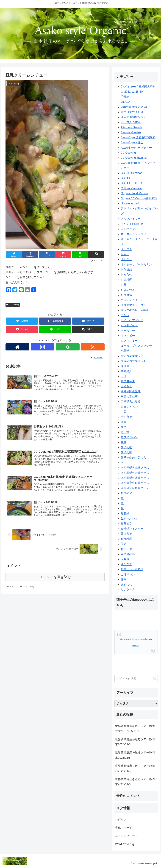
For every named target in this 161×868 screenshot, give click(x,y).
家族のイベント (131, 407)
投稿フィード (124, 828)
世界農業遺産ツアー (133, 356)
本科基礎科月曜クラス (135, 473)
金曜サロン (128, 574)
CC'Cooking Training (134, 158)
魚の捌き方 (128, 590)
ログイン (121, 820)
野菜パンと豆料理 (132, 569)
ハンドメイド (129, 325)
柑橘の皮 (126, 493)
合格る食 (126, 386)
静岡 (124, 580)
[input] (136, 679)
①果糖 (125, 97)
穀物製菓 (126, 534)
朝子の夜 (126, 447)
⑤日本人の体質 (131, 122)
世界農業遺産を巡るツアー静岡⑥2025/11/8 (135, 755)
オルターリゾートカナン (136, 264)
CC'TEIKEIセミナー (133, 183)
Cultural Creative (131, 188)
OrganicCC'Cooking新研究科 (139, 198)
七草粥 (125, 351)
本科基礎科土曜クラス (135, 468)
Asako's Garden (131, 132)
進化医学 (126, 564)
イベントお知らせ (132, 224)
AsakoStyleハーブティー (136, 148)
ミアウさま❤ (129, 341)
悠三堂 (125, 432)
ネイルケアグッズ (132, 320)
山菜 (124, 412)
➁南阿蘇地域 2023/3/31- (136, 107)
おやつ (125, 254)
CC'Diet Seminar (131, 173)
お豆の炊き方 (129, 290)
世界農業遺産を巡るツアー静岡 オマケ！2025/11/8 (136, 729)
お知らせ (126, 275)
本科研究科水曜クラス (135, 488)
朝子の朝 (126, 452)
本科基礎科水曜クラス (135, 478)
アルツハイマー (131, 219)
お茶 (124, 285)
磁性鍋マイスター (132, 529)
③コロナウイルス (132, 112)
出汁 (124, 376)
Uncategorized (130, 203)
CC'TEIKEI (128, 178)
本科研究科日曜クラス (135, 483)
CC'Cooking (13, 304)
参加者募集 (128, 381)
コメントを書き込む (55, 578)
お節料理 (126, 280)
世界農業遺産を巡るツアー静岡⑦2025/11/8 (135, 742)
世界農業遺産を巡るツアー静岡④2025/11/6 (135, 782)
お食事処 (126, 295)
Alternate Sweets (131, 127)
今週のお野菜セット (133, 361)
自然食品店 (128, 554)
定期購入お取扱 (131, 402)
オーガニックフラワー (135, 234)
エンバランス (129, 229)
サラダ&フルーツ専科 (134, 310)
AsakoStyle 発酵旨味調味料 (138, 137)
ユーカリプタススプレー (136, 346)
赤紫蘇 (125, 559)
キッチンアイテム (132, 300)
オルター (126, 259)
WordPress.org (125, 844)
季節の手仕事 (129, 397)
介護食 (125, 366)
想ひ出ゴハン (129, 437)
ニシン (125, 315)
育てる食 (126, 549)
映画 (124, 442)
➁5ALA (125, 102)
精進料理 (126, 539)
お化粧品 (126, 270)
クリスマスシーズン (133, 305)
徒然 (124, 427)
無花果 (125, 513)
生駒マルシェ (129, 518)
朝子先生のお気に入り (135, 458)
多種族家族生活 (131, 391)
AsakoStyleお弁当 (132, 142)
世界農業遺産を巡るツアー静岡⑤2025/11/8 (135, 768)
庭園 (124, 422)
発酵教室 (126, 524)
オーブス (126, 249)
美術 (124, 544)
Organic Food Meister (134, 193)
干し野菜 (126, 417)
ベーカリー (128, 331)
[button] (154, 679)
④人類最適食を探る (133, 117)
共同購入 (126, 371)
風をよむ (126, 585)
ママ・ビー (128, 336)
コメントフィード (126, 836)
